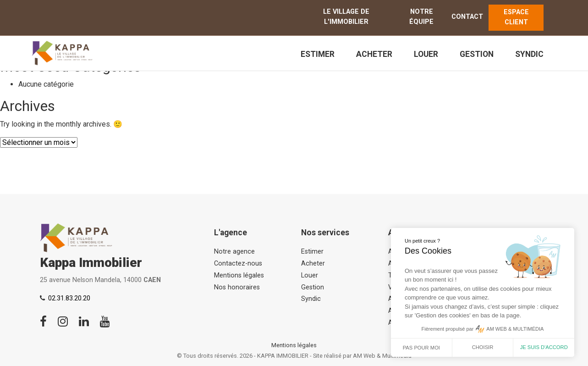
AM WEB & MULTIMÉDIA (515, 329)
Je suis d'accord (544, 347)
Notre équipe (421, 17)
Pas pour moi (421, 348)
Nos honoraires (237, 287)
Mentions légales (239, 275)
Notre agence (234, 252)
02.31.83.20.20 (69, 298)
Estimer (318, 54)
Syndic (529, 54)
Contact (467, 17)
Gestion (477, 54)
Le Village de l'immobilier (346, 17)
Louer (426, 54)
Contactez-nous (238, 263)
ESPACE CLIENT (516, 17)
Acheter (374, 54)
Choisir (483, 347)
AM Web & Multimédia (382, 356)
